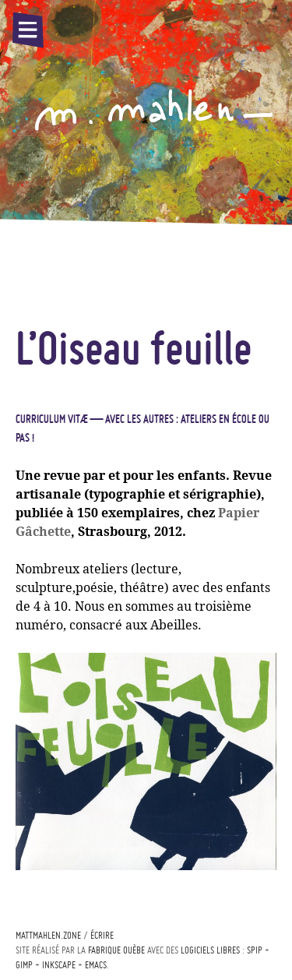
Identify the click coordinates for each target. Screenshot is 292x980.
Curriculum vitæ (52, 419)
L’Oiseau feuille (134, 347)
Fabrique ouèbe (116, 950)
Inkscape (59, 965)
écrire (102, 935)
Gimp (24, 965)
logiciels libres (210, 950)
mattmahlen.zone (48, 935)
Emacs (96, 965)
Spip (255, 950)
